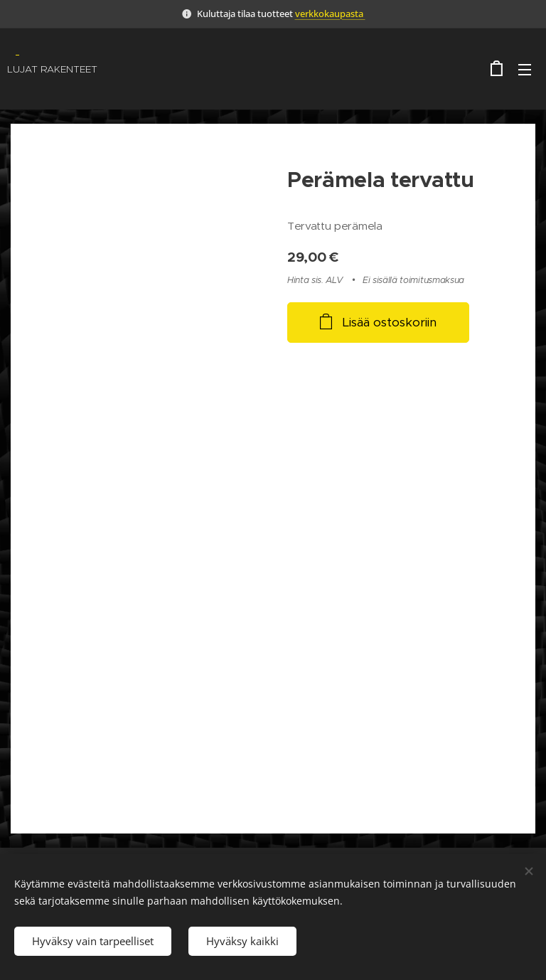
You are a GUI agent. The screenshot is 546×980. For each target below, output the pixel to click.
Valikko (525, 70)
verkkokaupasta (330, 14)
